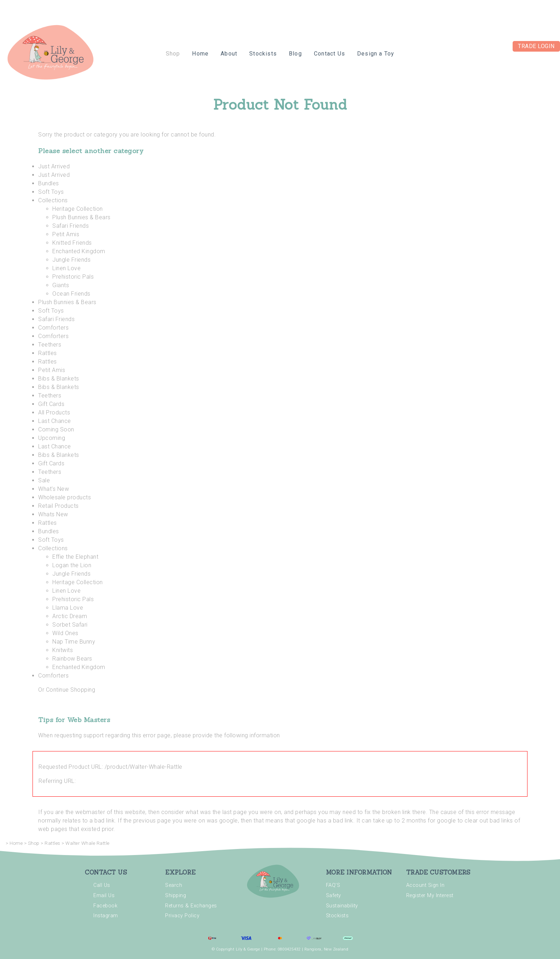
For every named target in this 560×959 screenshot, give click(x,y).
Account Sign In (425, 885)
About (229, 54)
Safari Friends (71, 226)
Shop (173, 54)
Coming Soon (56, 429)
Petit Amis (66, 234)
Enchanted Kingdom (79, 251)
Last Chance (55, 421)
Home (200, 54)
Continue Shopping (71, 690)
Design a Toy (376, 54)
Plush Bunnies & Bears (81, 217)
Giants (61, 285)
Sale (44, 480)
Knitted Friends (72, 243)
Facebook (105, 906)
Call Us (102, 885)
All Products (54, 412)
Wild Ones (65, 633)
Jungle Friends (71, 260)
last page (235, 812)
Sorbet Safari (70, 625)
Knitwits (63, 650)
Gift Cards (51, 404)
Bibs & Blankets (59, 379)
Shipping (176, 896)
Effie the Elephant (75, 557)
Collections (53, 200)
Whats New (53, 514)
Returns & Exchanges (191, 906)
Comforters (53, 328)
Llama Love (68, 608)
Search (174, 885)
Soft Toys (51, 192)
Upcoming (52, 438)
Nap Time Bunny (74, 642)
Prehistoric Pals (73, 277)
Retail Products (59, 506)
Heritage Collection (78, 209)
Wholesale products (65, 497)
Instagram (106, 916)
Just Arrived (54, 166)
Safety (334, 896)
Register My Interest (430, 896)
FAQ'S (333, 885)
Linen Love (66, 268)
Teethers (50, 345)
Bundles (49, 183)
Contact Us (329, 54)
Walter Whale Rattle (87, 843)
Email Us (104, 896)
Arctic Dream (70, 616)
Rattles (48, 353)
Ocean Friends (71, 294)
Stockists (263, 54)
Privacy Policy (182, 916)
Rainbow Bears (72, 659)
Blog (295, 54)
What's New (54, 489)
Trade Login (536, 46)
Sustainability (342, 906)
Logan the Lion (72, 565)
